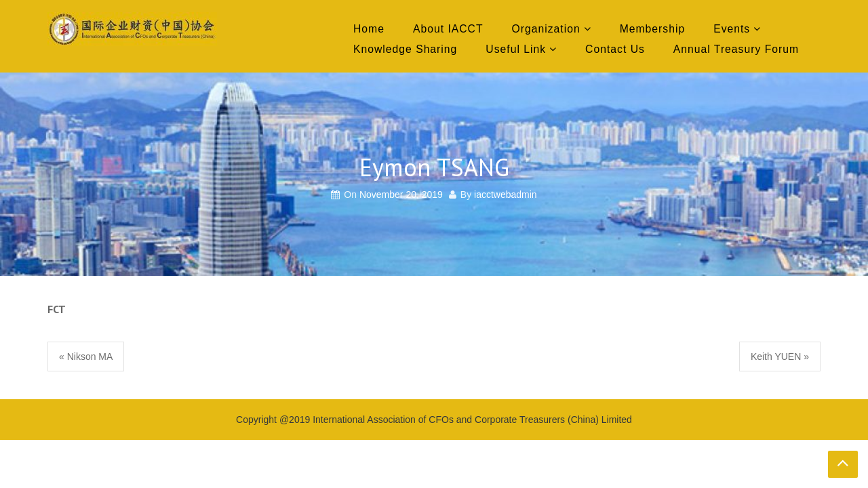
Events (732, 29)
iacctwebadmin (506, 195)
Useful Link (516, 49)
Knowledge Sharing (405, 49)
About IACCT (448, 29)
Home (369, 29)
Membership (652, 29)
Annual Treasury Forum (736, 49)
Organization (546, 29)
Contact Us (615, 49)
